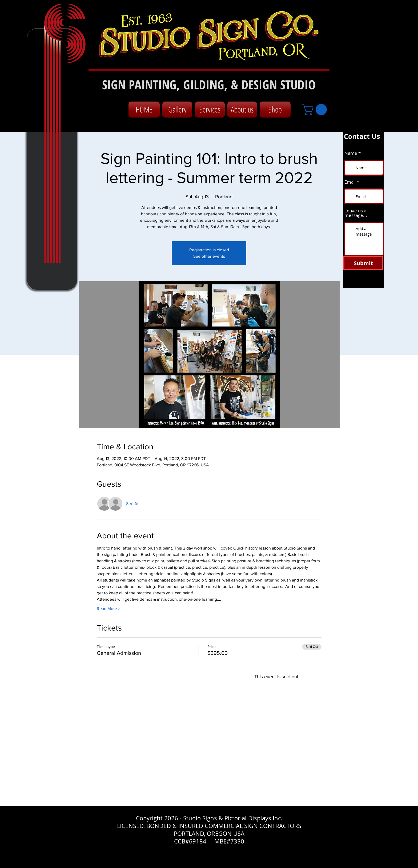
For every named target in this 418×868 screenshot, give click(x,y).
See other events (209, 256)
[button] (316, 110)
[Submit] (363, 263)
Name (351, 153)
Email (350, 182)
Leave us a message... (356, 213)
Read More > (108, 609)
